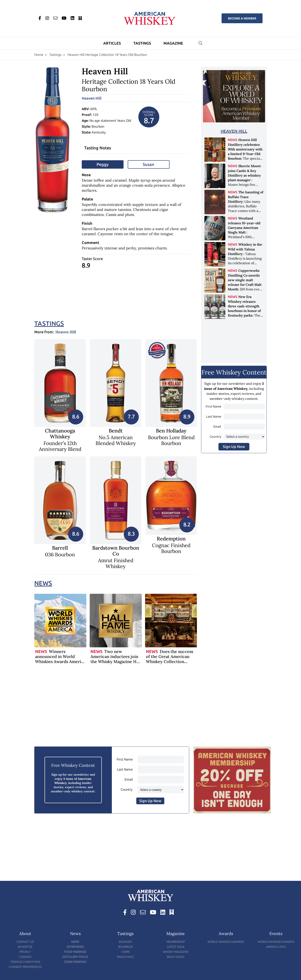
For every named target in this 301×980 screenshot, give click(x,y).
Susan (149, 164)
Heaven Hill (92, 98)
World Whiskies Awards (226, 942)
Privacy (25, 952)
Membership (176, 942)
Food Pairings (75, 952)
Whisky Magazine (176, 952)
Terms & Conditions (25, 962)
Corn (126, 952)
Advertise (25, 947)
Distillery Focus (75, 957)
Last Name (214, 417)
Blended (125, 942)
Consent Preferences (25, 967)
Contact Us (25, 942)
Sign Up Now (234, 447)
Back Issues (176, 957)
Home (39, 55)
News (43, 583)
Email (217, 427)
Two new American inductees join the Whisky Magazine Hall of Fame (116, 659)
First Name (213, 407)
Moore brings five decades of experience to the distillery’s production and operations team (246, 184)
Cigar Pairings (75, 962)
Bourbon (126, 947)
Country (215, 437)
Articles (112, 43)
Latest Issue (176, 947)
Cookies (25, 957)
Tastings (142, 43)
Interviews (75, 947)
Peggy (103, 164)
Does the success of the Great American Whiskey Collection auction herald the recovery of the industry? (171, 661)
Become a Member (242, 18)
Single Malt (126, 957)
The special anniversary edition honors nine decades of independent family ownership (245, 158)
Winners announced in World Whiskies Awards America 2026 (60, 659)
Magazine (173, 43)
